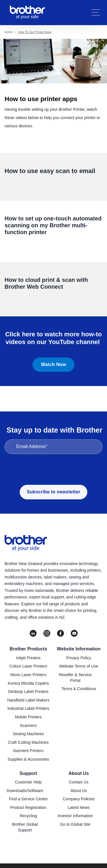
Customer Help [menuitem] (28, 782)
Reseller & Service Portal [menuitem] (75, 678)
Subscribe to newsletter (53, 492)
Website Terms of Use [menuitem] (79, 666)
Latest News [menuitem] (79, 807)
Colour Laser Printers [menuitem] (28, 666)
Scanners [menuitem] (28, 726)
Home (9, 32)
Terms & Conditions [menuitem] (79, 689)
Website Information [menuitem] (79, 649)
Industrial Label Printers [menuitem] (28, 708)
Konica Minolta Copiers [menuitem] (28, 683)
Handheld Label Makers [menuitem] (28, 700)
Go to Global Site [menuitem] (75, 824)
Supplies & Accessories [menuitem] (28, 759)
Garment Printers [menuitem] (28, 751)
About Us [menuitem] (79, 773)
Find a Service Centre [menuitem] (28, 799)
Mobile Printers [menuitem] (28, 717)
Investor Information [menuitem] (75, 816)
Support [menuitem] (28, 773)
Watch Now (53, 364)
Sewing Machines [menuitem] (28, 734)
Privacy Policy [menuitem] (79, 658)
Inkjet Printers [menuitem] (28, 658)
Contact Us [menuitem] (79, 782)
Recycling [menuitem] (28, 816)
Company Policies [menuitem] (79, 799)
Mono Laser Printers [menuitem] (28, 675)
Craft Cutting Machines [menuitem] (28, 742)
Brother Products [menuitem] (28, 649)
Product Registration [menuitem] (28, 807)
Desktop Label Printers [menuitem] (28, 692)
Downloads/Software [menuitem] (25, 791)
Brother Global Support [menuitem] (25, 827)
